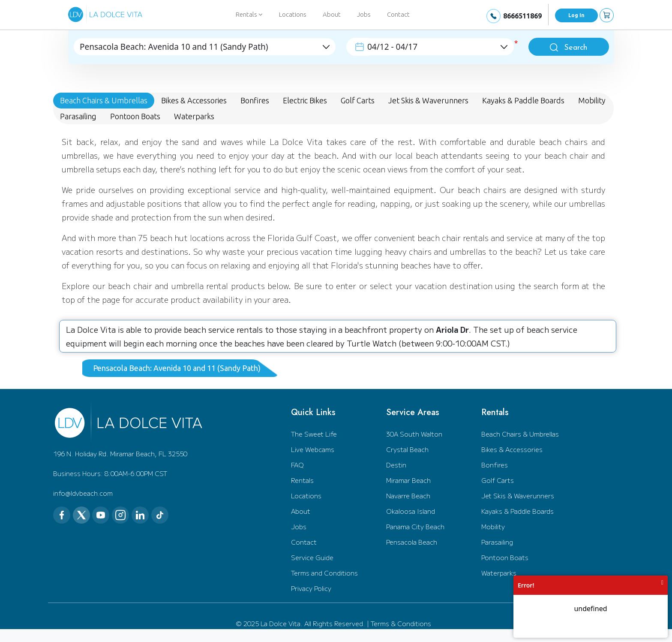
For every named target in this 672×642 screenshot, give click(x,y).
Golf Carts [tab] (358, 100)
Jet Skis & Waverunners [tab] (428, 100)
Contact (398, 14)
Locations (293, 14)
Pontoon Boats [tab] (135, 116)
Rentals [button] (249, 14)
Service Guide (312, 557)
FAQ (297, 465)
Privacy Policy (311, 588)
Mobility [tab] (592, 100)
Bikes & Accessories (512, 449)
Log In (576, 15)
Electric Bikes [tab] (305, 100)
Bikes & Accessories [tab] (194, 100)
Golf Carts (498, 480)
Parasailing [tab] (78, 116)
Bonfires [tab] (255, 100)
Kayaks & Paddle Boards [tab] (523, 100)
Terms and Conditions (324, 573)
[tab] (180, 368)
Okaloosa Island (411, 511)
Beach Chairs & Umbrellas (520, 434)
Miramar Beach (408, 480)
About (332, 14)
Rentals (302, 480)
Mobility (493, 526)
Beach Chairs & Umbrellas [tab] (104, 100)
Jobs (364, 14)
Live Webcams (313, 449)
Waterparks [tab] (194, 116)
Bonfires (495, 465)
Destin (396, 465)
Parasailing (497, 542)
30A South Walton (414, 434)
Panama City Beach (415, 526)
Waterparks (499, 573)
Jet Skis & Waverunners (518, 496)
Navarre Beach (408, 496)
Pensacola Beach (412, 542)
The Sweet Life (314, 434)
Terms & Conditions (401, 623)
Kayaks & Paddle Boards (517, 511)
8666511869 (522, 16)
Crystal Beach (407, 449)
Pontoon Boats (505, 557)
